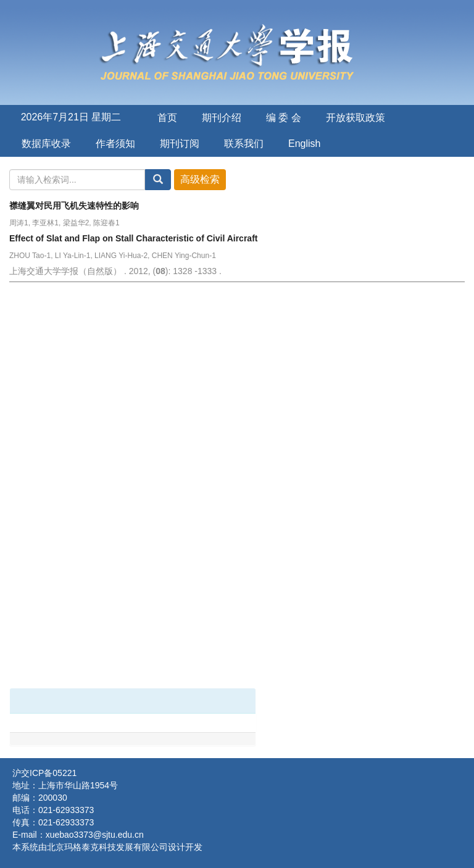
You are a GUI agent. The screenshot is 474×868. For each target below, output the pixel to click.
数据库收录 (46, 144)
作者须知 (115, 144)
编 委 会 (284, 118)
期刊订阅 (180, 144)
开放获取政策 (355, 118)
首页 (167, 118)
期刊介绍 (222, 118)
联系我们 (244, 144)
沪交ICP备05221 (44, 773)
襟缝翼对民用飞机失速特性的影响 (74, 206)
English (304, 144)
